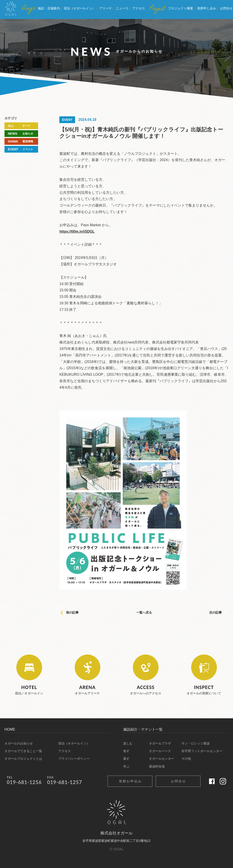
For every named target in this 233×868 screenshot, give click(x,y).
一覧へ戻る (144, 612)
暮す (126, 759)
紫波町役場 (157, 766)
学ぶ (126, 766)
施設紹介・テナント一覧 (143, 729)
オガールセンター (162, 759)
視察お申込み (130, 781)
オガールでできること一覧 (23, 751)
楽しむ (128, 743)
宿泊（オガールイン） (74, 743)
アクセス (65, 751)
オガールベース (160, 751)
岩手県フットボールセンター (202, 751)
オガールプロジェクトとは (23, 759)
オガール (11, 11)
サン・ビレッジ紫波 (196, 743)
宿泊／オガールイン (29, 675)
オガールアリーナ (87, 675)
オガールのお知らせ (19, 743)
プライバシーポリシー (74, 759)
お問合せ (179, 781)
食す (126, 751)
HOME (10, 729)
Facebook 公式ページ (212, 781)
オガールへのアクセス (146, 675)
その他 (186, 759)
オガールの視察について (204, 675)
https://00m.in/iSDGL (77, 231)
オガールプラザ (160, 743)
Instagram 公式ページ (223, 781)
